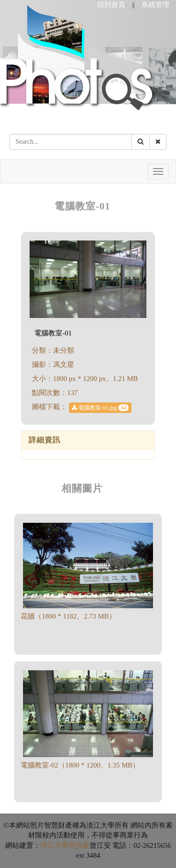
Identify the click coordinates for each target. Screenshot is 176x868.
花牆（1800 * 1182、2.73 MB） (68, 616)
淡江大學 (54, 845)
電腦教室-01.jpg (100, 408)
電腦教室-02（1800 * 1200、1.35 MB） (80, 765)
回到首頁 (111, 5)
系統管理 (155, 5)
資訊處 (79, 845)
